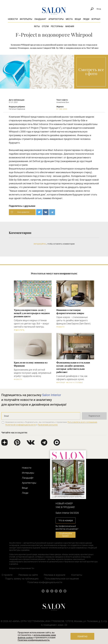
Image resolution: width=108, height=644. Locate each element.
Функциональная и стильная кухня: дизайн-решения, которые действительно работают (73, 367)
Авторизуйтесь (40, 244)
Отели (45, 26)
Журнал (96, 19)
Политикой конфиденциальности (21, 425)
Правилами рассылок (48, 425)
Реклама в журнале (55, 575)
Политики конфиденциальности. (34, 640)
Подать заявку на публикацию (22, 579)
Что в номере (66, 520)
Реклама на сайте (28, 575)
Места (69, 19)
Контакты (77, 575)
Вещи (78, 19)
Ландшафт (40, 19)
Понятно (82, 637)
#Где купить (19, 330)
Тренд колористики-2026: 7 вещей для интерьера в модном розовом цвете (32, 313)
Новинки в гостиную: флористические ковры (70, 312)
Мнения (70, 26)
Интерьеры (26, 19)
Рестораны (57, 26)
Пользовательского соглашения (82, 422)
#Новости (60, 327)
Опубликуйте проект (66, 535)
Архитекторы (56, 19)
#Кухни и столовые (75, 383)
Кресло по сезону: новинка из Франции (31, 364)
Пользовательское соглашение (62, 579)
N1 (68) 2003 (62, 109)
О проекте (7, 575)
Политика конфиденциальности (45, 582)
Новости (13, 19)
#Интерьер (61, 383)
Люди (86, 19)
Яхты (37, 26)
